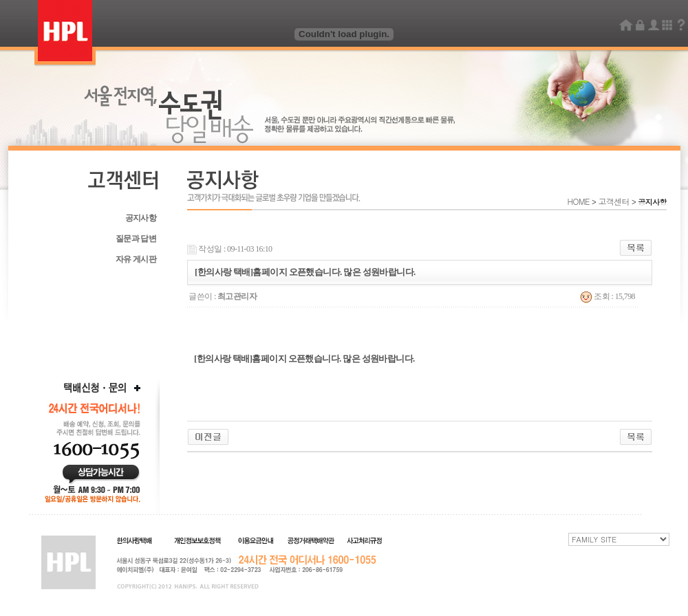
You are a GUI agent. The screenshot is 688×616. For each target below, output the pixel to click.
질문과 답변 (136, 239)
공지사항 (141, 218)
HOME (579, 201)
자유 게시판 (136, 259)
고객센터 (614, 201)
